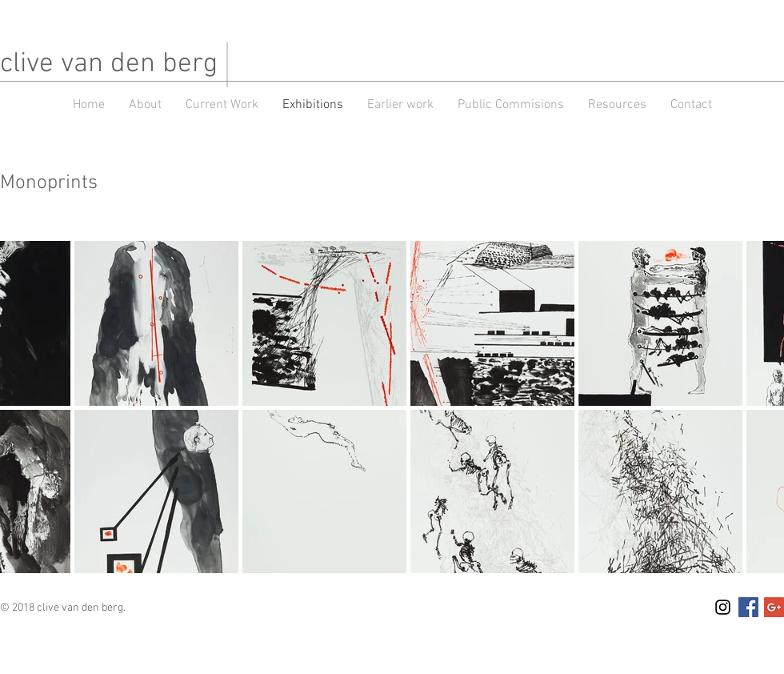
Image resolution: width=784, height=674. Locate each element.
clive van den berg (109, 64)
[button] (400, 105)
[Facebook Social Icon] (748, 607)
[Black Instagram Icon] (723, 607)
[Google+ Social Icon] (774, 607)
